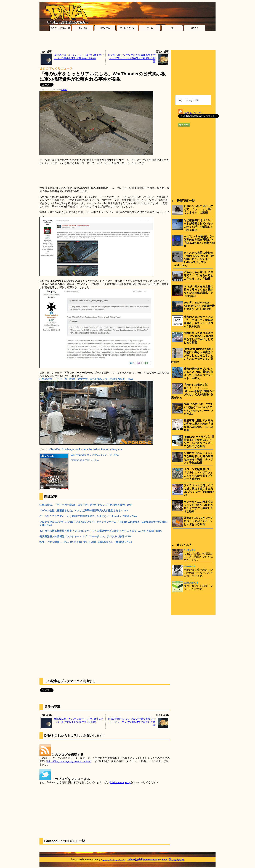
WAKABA (190, 583)
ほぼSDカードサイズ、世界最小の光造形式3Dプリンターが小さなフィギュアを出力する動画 (199, 441)
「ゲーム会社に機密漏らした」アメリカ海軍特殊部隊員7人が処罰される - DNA (84, 510)
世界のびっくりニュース (56, 68)
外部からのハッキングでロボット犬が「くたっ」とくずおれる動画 (198, 521)
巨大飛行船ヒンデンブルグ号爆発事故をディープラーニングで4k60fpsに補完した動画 (132, 58)
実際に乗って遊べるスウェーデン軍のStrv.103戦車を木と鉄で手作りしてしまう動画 (198, 338)
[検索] (193, 100)
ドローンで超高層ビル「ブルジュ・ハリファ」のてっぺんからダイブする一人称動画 (198, 474)
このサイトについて (114, 859)
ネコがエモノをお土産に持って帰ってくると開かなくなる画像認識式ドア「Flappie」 (198, 291)
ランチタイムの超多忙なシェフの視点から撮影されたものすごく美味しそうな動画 (198, 506)
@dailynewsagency (120, 782)
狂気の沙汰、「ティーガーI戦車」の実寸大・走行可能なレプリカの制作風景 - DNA (86, 505)
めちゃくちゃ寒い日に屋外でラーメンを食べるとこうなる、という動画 (198, 275)
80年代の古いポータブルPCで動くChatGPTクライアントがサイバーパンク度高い (199, 409)
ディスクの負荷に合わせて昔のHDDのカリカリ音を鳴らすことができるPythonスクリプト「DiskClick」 (192, 259)
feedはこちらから (194, 113)
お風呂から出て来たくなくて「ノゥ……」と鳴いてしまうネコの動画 (198, 209)
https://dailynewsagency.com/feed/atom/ (69, 761)
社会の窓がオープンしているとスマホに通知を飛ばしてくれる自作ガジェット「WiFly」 (198, 373)
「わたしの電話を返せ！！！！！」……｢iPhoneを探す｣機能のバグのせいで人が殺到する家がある (193, 391)
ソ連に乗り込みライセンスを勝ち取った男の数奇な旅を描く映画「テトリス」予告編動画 (198, 458)
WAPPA (188, 566)
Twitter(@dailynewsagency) (143, 859)
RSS (164, 859)
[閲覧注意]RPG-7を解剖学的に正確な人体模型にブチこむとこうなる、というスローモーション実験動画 (192, 355)
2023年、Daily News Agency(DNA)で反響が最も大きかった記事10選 (199, 306)
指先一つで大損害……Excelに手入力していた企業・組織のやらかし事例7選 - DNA (86, 542)
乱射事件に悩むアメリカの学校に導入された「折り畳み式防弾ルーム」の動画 (198, 425)
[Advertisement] (127, 41)
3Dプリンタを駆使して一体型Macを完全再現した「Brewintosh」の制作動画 (199, 241)
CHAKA (189, 550)
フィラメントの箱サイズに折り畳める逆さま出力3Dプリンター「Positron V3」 (199, 490)
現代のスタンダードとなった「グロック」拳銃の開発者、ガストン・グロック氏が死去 (198, 322)
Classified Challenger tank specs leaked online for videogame (86, 449)
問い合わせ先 (177, 859)
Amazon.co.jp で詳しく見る (85, 460)
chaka (64, 90)
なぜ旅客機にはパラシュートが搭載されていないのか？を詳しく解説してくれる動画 (198, 225)
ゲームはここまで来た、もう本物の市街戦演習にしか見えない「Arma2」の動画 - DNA (88, 516)
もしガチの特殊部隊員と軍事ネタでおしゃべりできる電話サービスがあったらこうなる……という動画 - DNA (101, 531)
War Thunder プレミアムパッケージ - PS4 (95, 455)
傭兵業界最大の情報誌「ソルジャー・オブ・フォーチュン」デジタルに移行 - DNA (86, 536)
